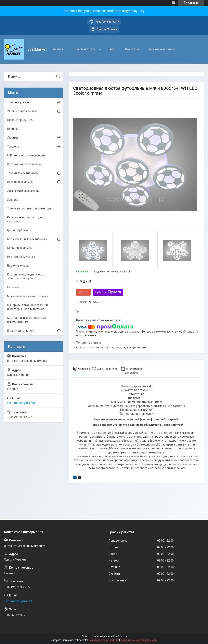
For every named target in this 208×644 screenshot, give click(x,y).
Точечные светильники (23, 173)
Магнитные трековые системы (28, 296)
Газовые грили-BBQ (20, 120)
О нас (111, 49)
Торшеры (13, 146)
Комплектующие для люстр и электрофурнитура (27, 276)
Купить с (108, 292)
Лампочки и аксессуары (23, 191)
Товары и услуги (84, 49)
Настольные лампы (20, 182)
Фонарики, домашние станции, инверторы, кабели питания (28, 307)
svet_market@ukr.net (21, 403)
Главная (57, 49)
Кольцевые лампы (20, 248)
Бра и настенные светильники (27, 239)
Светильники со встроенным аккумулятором (26, 320)
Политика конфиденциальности (139, 640)
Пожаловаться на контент (104, 640)
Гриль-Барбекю (17, 230)
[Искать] (58, 77)
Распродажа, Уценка (21, 257)
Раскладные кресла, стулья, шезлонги (26, 219)
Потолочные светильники (24, 164)
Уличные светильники (22, 111)
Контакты (132, 49)
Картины (13, 287)
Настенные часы (18, 266)
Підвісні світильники (21, 331)
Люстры (12, 138)
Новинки (13, 129)
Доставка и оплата (162, 49)
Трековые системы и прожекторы (30, 208)
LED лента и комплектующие (26, 155)
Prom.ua (122, 636)
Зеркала (13, 200)
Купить (83, 292)
